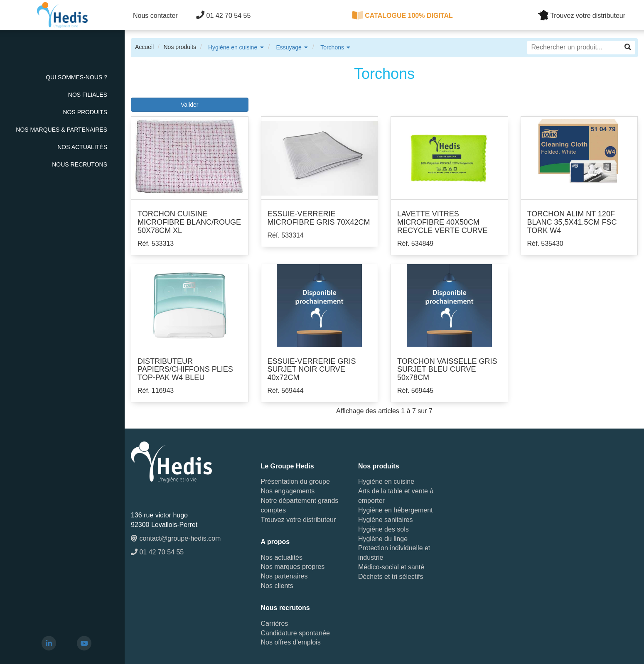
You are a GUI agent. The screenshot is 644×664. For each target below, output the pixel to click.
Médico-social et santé (391, 567)
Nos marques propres (293, 567)
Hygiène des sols (383, 529)
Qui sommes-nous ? (76, 77)
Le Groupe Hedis (288, 466)
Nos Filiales (88, 95)
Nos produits (180, 47)
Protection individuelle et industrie (394, 553)
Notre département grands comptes (300, 505)
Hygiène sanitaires (386, 520)
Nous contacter (155, 16)
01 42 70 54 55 (223, 15)
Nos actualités (82, 147)
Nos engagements (288, 491)
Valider (190, 105)
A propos (275, 542)
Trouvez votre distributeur (299, 520)
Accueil (144, 47)
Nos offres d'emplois (291, 642)
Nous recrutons (80, 164)
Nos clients (277, 586)
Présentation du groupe (295, 481)
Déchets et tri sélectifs (391, 577)
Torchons (332, 47)
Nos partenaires (284, 576)
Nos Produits (85, 112)
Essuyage (289, 47)
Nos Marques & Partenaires (61, 130)
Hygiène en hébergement (396, 510)
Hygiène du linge (383, 539)
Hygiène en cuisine (233, 47)
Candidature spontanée (295, 633)
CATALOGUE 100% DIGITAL (403, 15)
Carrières (275, 624)
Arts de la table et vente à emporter (396, 496)
